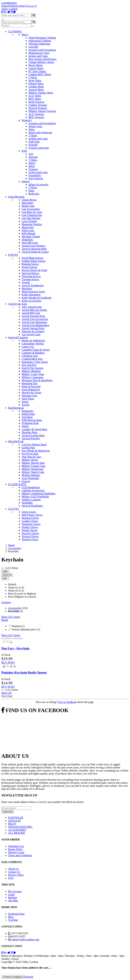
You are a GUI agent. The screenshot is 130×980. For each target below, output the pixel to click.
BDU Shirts (35, 99)
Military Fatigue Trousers (42, 111)
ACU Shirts (35, 96)
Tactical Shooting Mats (34, 249)
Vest (31, 154)
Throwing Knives (31, 276)
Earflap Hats (28, 448)
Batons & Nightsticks (33, 341)
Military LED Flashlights (35, 497)
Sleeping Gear (29, 396)
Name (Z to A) (16, 591)
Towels (26, 405)
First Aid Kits (29, 365)
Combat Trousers (38, 105)
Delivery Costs (16, 852)
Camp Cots (28, 347)
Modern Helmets (31, 475)
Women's (27, 120)
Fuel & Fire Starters (32, 368)
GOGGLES (14, 821)
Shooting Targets (31, 237)
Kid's (24, 151)
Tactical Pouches (31, 438)
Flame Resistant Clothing (42, 38)
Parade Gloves (30, 530)
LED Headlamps (31, 487)
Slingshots (27, 240)
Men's (25, 35)
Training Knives (30, 279)
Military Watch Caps (33, 472)
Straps (25, 402)
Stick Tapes (28, 399)
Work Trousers (36, 102)
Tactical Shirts (36, 90)
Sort (5, 578)
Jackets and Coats (38, 56)
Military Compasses (32, 377)
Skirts (32, 129)
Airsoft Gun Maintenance (36, 325)
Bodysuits (34, 194)
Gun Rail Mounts (31, 218)
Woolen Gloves (30, 539)
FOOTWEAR (16, 818)
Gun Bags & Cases (32, 212)
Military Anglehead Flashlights (39, 493)
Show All (7, 575)
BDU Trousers (36, 117)
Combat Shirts (36, 87)
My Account (15, 891)
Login (5, 3)
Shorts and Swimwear (40, 132)
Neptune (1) (18, 626)
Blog (11, 917)
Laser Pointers (29, 221)
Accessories (15, 608)
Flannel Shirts (36, 84)
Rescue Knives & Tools (34, 270)
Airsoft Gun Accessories (35, 319)
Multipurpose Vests (39, 53)
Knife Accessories (31, 301)
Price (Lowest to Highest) (22, 594)
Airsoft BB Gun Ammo (34, 310)
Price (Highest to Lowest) (22, 597)
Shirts (32, 166)
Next (7, 696)
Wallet (25, 426)
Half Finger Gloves (32, 515)
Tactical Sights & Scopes (35, 252)
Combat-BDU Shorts (40, 74)
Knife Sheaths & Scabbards (37, 298)
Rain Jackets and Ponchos (42, 59)
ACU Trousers (36, 114)
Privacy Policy (16, 875)
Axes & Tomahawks (33, 285)
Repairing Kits (30, 383)
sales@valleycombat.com (25, 939)
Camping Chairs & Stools (36, 350)
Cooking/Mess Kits (32, 359)
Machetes (27, 289)
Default (12, 584)
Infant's (26, 181)
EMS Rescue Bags (32, 420)
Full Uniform (36, 178)
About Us (13, 869)
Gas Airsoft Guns (31, 334)
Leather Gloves (30, 521)
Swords (26, 282)
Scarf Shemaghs (30, 478)
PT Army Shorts (37, 71)
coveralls (33, 47)
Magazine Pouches (32, 224)
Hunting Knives (30, 264)
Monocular (28, 227)
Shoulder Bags (30, 432)
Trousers (33, 169)
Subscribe (8, 812)
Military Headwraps (32, 469)
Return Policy (16, 849)
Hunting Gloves (30, 518)
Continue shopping (12, 977)
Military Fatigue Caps (34, 466)
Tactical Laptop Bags (33, 435)
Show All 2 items (11, 617)
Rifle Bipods (29, 233)
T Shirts (33, 77)
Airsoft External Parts (34, 316)
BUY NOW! (8, 662)
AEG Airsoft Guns (32, 307)
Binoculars (28, 203)
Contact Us (23, 6)
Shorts (32, 163)
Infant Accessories (38, 184)
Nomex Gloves (30, 527)
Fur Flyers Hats (30, 454)
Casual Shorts (36, 68)
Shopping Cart (16, 846)
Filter (5, 571)
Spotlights (27, 503)
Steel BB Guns (30, 243)
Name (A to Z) (16, 587)
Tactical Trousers (38, 108)
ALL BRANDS (17, 833)
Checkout (28, 977)
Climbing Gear (30, 356)
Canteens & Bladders (33, 353)
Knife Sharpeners (31, 295)
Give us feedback (67, 702)
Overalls (33, 145)
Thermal (33, 157)
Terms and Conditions (20, 855)
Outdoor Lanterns (31, 500)
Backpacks (28, 411)
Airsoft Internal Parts (33, 328)
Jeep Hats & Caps (31, 457)
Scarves (26, 481)
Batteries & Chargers (33, 331)
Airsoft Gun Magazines (34, 322)
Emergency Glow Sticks (35, 362)
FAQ (11, 878)
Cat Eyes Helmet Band (34, 445)
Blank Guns (28, 206)
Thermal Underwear (39, 44)
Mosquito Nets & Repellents (37, 380)
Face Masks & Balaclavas (36, 451)
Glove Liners (29, 512)
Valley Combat (9, 9)
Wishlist (12, 6)
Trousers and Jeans (39, 148)
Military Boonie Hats (33, 463)
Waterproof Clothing (40, 41)
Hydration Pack (30, 423)
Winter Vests (35, 126)
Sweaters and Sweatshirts (42, 50)
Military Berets (30, 460)
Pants (31, 191)
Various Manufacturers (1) (26, 629)
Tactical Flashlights (32, 506)
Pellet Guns (28, 230)
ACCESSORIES (17, 830)
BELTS (12, 824)
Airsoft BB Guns (31, 313)
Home (5, 6)
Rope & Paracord (31, 386)
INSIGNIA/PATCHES (20, 827)
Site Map (13, 901)
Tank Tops (34, 142)
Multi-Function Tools (33, 292)
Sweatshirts (35, 175)
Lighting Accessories (33, 490)
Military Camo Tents (33, 374)
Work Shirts (35, 80)
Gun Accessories (31, 209)
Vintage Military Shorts (41, 62)
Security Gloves (30, 533)
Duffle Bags (28, 414)
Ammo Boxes (29, 200)
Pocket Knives (30, 267)
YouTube (13, 920)
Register (12, 3)
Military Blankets (31, 371)
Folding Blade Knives (34, 261)
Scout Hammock (31, 389)
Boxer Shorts (36, 65)
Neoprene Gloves (31, 524)
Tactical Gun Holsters (33, 246)
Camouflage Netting (33, 344)
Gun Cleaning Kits (32, 215)
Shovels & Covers (31, 393)
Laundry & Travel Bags (35, 429)
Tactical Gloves (30, 536)
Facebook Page (16, 914)
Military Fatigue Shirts (41, 93)
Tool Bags (27, 417)
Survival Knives (30, 273)
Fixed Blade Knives (32, 258)
